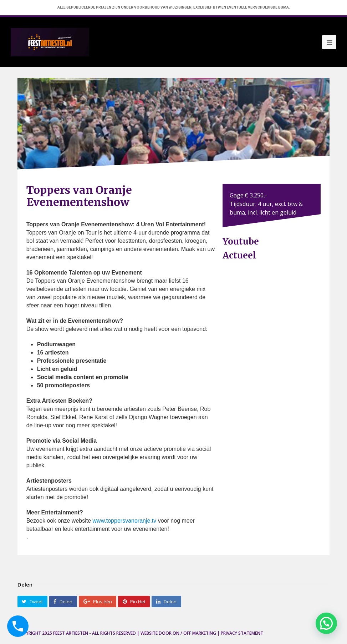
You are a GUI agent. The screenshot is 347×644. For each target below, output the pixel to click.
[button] (326, 623)
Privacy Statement (242, 633)
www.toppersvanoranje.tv (125, 521)
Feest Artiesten (71, 633)
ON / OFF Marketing (194, 633)
